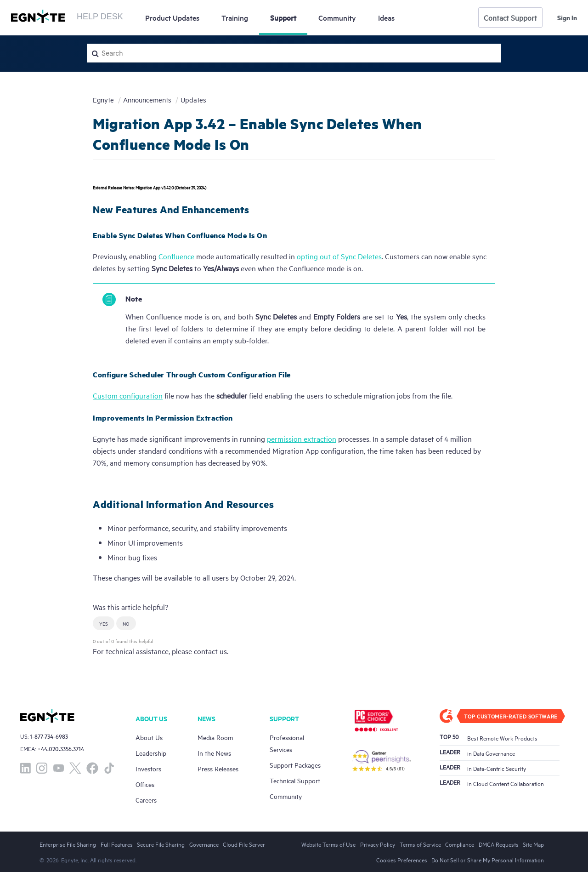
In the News (214, 753)
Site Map (533, 844)
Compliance (460, 844)
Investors (148, 768)
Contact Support (510, 17)
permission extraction (302, 439)
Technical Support (295, 780)
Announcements (147, 100)
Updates (172, 17)
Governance (204, 844)
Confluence (176, 256)
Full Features (117, 844)
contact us (210, 651)
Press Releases (218, 768)
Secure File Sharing (161, 844)
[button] (104, 623)
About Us (149, 737)
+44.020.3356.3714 (61, 749)
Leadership (151, 753)
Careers (146, 800)
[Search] (294, 53)
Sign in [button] (567, 17)
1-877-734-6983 (49, 736)
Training (235, 17)
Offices (145, 784)
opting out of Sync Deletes (339, 256)
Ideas (386, 17)
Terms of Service (420, 844)
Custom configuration (128, 395)
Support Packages (295, 765)
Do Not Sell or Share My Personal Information (488, 860)
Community (337, 17)
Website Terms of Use (328, 844)
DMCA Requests (499, 844)
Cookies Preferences (402, 860)
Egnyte (103, 100)
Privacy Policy (378, 844)
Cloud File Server (244, 844)
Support (283, 17)
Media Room (215, 737)
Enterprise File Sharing (68, 844)
